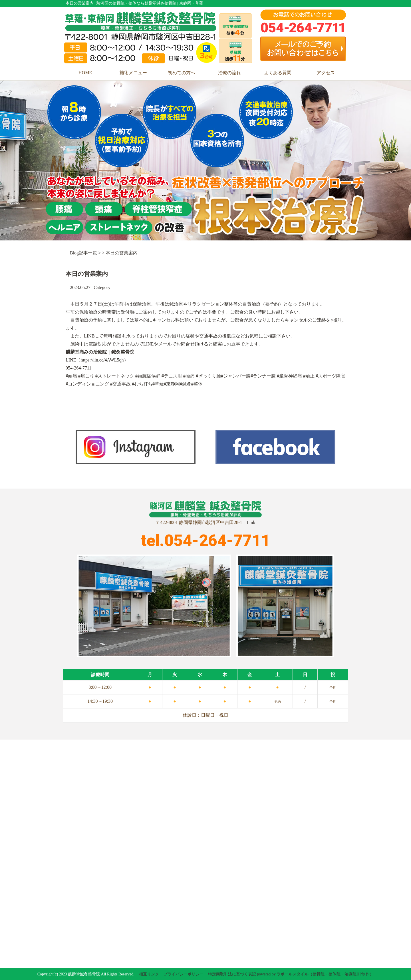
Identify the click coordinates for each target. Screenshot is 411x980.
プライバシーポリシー (184, 974)
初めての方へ (182, 73)
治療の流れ (229, 73)
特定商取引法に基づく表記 (232, 974)
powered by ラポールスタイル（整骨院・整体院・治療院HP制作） (315, 974)
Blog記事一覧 (83, 253)
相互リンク (149, 974)
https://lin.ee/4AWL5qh (102, 360)
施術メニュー (133, 73)
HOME (85, 73)
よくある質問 (278, 73)
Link (251, 522)
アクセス (326, 73)
